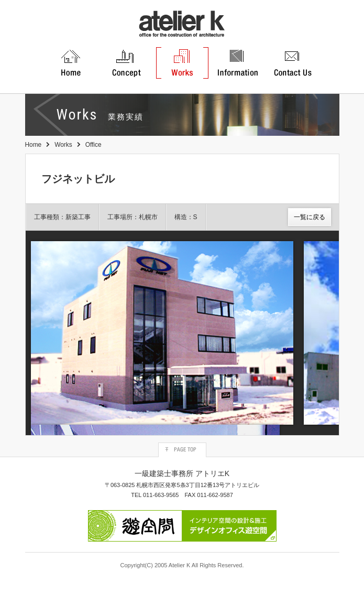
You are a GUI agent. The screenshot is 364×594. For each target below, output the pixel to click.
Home (34, 145)
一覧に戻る (310, 217)
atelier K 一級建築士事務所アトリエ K (182, 24)
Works (63, 145)
